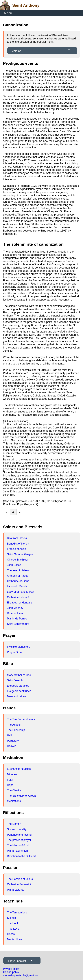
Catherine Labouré (18, 597)
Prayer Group (15, 652)
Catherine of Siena (18, 581)
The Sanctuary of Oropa (21, 796)
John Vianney (15, 608)
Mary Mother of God (19, 675)
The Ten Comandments (21, 719)
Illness (11, 934)
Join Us (17, 51)
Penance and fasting (19, 835)
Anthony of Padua (18, 576)
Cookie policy (11, 972)
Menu (8, 13)
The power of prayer (19, 840)
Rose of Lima (15, 613)
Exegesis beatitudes (19, 691)
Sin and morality (17, 829)
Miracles (12, 774)
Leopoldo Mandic (17, 586)
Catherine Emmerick (19, 884)
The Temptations (17, 913)
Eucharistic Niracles (19, 769)
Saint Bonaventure (18, 624)
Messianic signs (17, 696)
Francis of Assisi (17, 549)
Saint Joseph (15, 680)
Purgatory (13, 741)
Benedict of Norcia (18, 544)
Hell (9, 735)
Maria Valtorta (15, 890)
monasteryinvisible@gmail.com (22, 975)
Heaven (12, 746)
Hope (10, 785)
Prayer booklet (17, 961)
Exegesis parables (18, 686)
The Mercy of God (18, 845)
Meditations (14, 801)
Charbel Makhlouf (18, 560)
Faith (10, 780)
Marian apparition (17, 851)
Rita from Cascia (17, 538)
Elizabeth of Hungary (19, 603)
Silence (11, 918)
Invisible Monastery (19, 647)
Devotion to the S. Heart (21, 856)
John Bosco (14, 565)
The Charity (14, 790)
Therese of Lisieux (18, 570)
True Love (13, 929)
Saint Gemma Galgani (20, 554)
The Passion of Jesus (20, 879)
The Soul (12, 923)
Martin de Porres (17, 619)
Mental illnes (15, 939)
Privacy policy (11, 969)
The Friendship (16, 730)
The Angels (14, 725)
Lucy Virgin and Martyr (20, 592)
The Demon (14, 824)
